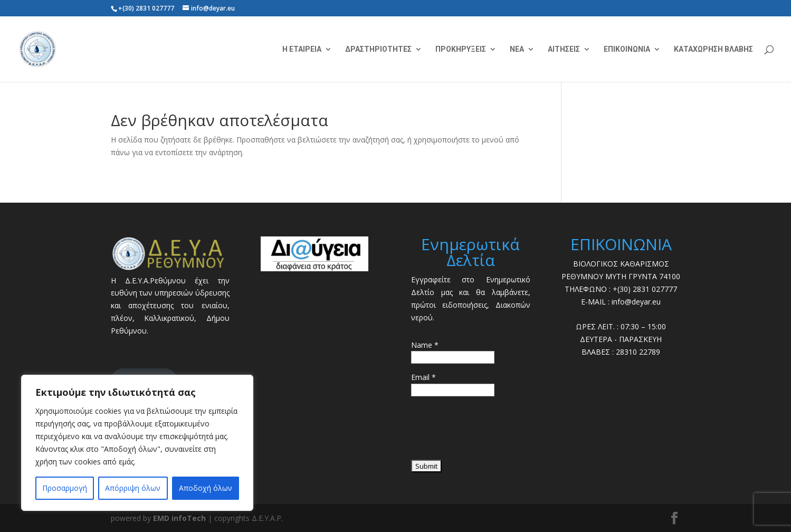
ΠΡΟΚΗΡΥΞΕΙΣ (461, 49)
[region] (137, 443)
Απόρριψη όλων (133, 488)
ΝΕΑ (517, 49)
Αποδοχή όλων (206, 488)
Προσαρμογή (65, 488)
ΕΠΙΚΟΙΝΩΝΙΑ (627, 49)
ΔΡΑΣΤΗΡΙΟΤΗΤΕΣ (378, 49)
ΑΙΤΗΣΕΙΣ (564, 49)
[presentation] (491, 432)
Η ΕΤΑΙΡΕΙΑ (302, 49)
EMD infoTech (179, 518)
